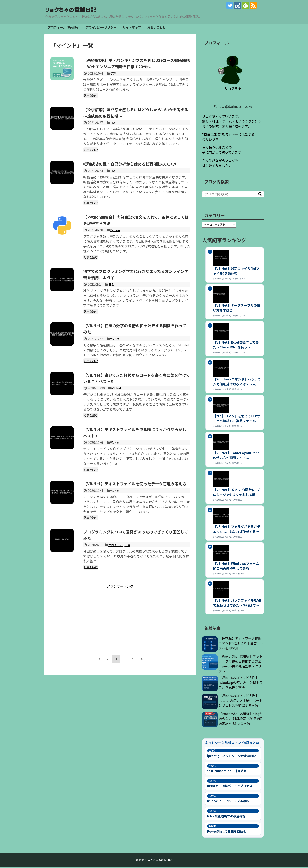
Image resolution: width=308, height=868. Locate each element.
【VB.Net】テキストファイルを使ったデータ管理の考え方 (136, 500)
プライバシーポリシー (101, 28)
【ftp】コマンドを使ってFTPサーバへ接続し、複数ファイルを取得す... (237, 419)
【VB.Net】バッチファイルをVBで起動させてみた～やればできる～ (237, 604)
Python (116, 243)
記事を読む (91, 102)
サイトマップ (132, 28)
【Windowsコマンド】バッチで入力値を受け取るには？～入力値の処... (237, 382)
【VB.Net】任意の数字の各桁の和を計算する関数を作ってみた (136, 342)
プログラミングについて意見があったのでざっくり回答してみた (135, 554)
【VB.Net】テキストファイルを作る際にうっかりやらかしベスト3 (136, 446)
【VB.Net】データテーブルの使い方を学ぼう (237, 309)
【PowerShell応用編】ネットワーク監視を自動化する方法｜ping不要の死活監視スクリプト (241, 664)
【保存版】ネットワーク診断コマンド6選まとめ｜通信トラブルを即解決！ (241, 644)
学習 (113, 80)
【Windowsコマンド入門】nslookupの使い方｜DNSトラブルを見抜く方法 (241, 683)
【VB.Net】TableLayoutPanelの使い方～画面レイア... (237, 456)
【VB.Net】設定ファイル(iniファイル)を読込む (236, 272)
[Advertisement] (120, 637)
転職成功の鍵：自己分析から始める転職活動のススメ (135, 174)
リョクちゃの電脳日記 (83, 9)
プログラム (116, 565)
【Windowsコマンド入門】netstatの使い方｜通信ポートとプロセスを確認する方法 (241, 701)
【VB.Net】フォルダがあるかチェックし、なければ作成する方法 (237, 530)
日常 (113, 130)
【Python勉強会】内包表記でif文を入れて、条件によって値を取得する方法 (136, 233)
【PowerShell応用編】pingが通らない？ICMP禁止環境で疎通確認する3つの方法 (241, 719)
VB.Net (115, 352)
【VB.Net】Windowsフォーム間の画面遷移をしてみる (236, 567)
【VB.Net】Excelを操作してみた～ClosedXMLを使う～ (236, 345)
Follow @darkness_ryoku (233, 107)
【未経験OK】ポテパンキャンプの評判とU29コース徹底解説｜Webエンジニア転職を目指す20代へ (136, 67)
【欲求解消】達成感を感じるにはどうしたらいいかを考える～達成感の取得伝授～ (135, 119)
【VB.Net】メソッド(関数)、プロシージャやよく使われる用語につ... (236, 493)
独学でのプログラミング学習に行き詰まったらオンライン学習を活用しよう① (135, 287)
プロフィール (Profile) (64, 28)
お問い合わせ (156, 28)
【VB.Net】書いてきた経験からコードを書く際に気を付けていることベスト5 (136, 391)
